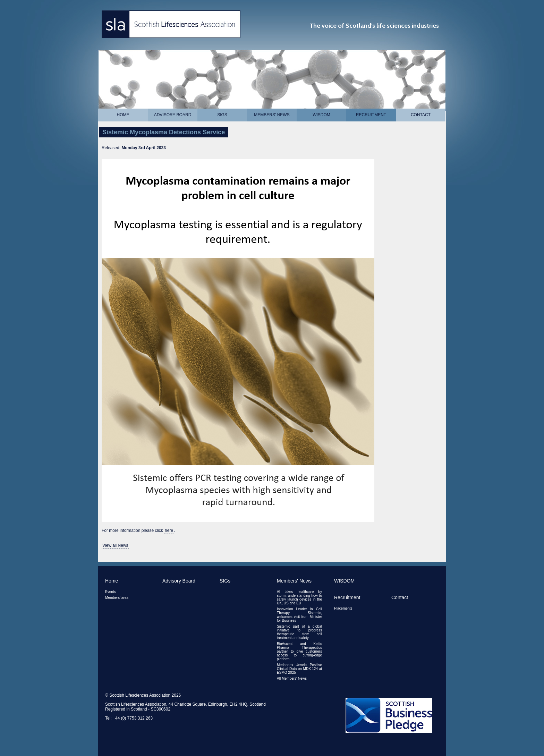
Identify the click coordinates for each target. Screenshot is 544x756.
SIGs (222, 115)
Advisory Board (173, 115)
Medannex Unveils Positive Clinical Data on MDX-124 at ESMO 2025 (299, 669)
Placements (343, 608)
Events (110, 592)
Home (123, 115)
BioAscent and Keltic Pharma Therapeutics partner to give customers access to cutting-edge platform (299, 651)
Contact (421, 115)
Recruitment (371, 115)
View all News (115, 545)
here (169, 530)
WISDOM (321, 115)
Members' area (117, 598)
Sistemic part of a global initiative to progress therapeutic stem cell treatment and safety (299, 632)
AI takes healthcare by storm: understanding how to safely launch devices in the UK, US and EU (299, 597)
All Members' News (292, 678)
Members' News (272, 115)
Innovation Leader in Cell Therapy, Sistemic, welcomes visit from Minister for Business (299, 615)
